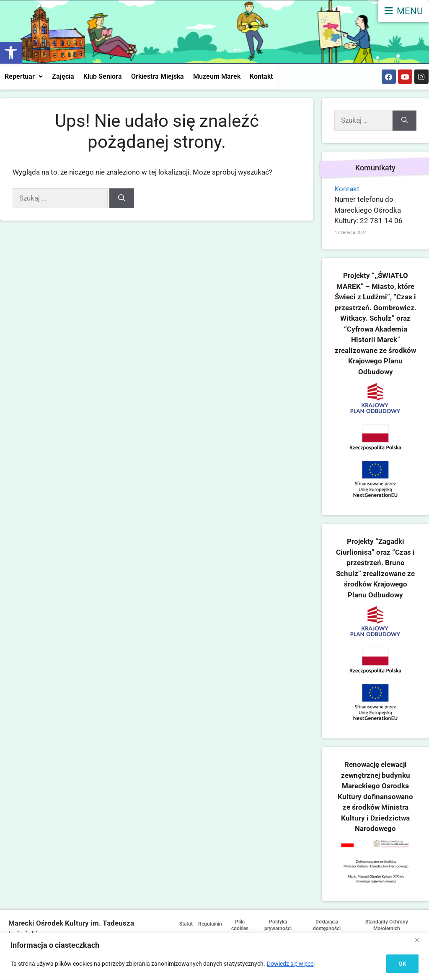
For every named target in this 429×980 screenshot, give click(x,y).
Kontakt (261, 76)
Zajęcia (63, 76)
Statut (189, 923)
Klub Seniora (103, 76)
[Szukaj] (122, 198)
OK (402, 964)
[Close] (420, 940)
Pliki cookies (254, 926)
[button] (11, 53)
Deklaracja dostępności (335, 926)
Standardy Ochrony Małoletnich (390, 926)
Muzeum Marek (217, 76)
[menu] (404, 11)
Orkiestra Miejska (158, 76)
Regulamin (221, 923)
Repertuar (24, 76)
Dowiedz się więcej (291, 964)
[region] (214, 956)
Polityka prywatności (289, 926)
